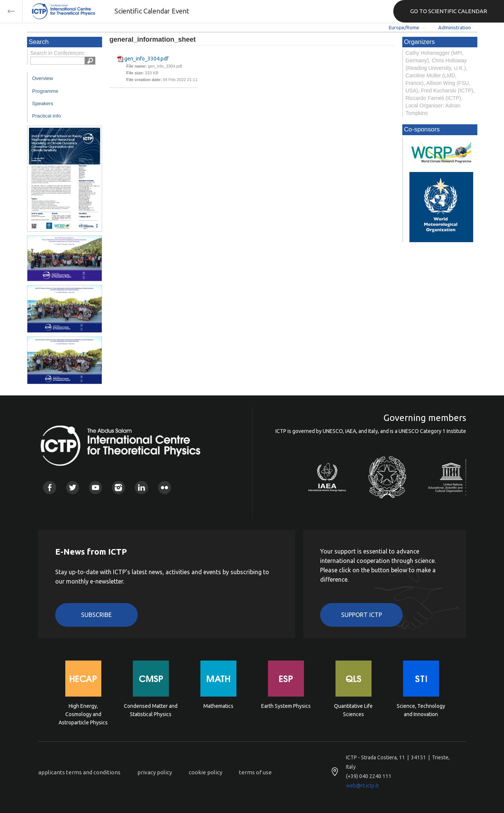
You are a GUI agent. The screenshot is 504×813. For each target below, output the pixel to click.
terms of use (255, 772)
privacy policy (155, 772)
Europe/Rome (404, 27)
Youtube (96, 488)
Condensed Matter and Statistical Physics (151, 710)
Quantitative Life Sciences (353, 710)
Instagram (118, 488)
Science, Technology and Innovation (421, 710)
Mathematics (218, 706)
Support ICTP (362, 615)
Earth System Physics (286, 706)
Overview (43, 78)
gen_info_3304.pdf (146, 59)
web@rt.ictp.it (362, 786)
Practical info (47, 116)
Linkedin (141, 488)
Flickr (165, 488)
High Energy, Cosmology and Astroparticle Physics (83, 714)
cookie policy (205, 772)
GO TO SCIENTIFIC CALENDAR (449, 11)
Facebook (50, 488)
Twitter (73, 488)
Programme (45, 91)
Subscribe (96, 615)
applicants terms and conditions (79, 772)
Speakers (43, 103)
